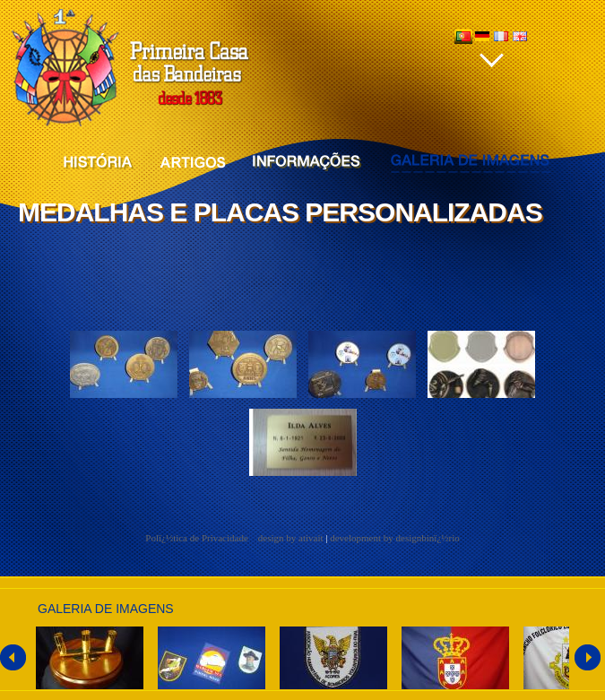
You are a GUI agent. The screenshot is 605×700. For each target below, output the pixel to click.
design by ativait (291, 538)
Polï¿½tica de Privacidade (198, 538)
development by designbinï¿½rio (395, 538)
